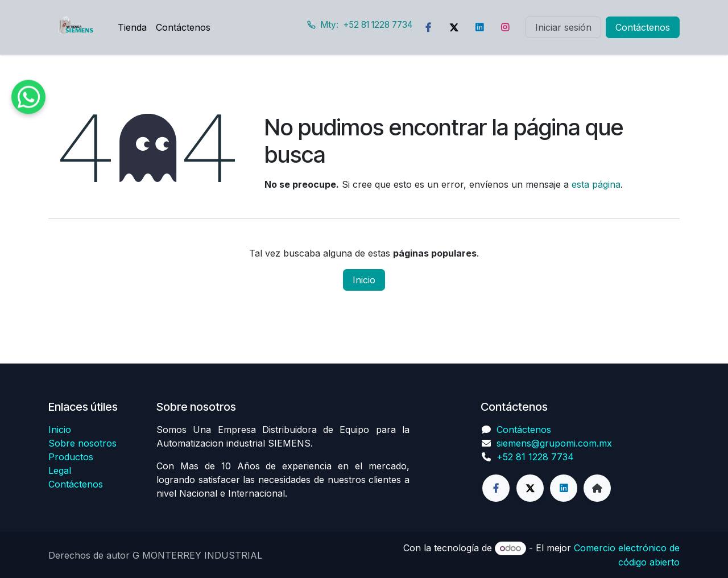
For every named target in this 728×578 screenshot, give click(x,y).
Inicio (364, 280)
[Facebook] (428, 27)
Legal (60, 470)
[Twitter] (454, 27)
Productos (71, 457)
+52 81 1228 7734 (535, 457)
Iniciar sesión (563, 27)
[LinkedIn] (479, 27)
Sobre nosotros (82, 443)
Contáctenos (643, 27)
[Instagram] (505, 27)
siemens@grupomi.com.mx (554, 443)
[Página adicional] (597, 488)
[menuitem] (132, 27)
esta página (596, 184)
